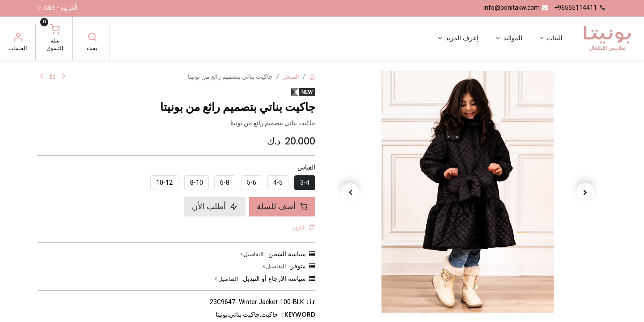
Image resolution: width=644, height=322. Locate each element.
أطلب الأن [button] (215, 207)
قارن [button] (304, 227)
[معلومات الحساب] (18, 38)
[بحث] (92, 38)
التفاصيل (252, 254)
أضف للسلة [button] (282, 207)
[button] (586, 192)
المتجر (291, 76)
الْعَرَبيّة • (61, 8)
